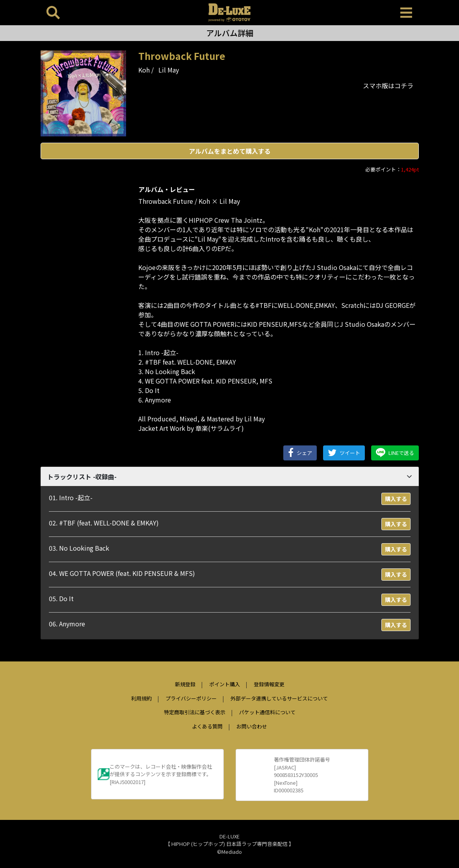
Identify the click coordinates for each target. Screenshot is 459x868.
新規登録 (185, 684)
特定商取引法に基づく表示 (195, 712)
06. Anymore (67, 624)
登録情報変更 (269, 684)
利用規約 (141, 698)
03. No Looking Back (79, 548)
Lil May (169, 70)
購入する (396, 499)
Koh (144, 70)
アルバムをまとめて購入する (230, 151)
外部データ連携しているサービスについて (279, 698)
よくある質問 (207, 726)
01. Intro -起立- (71, 497)
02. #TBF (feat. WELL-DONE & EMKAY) (104, 523)
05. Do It (61, 598)
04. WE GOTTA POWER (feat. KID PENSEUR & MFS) (122, 573)
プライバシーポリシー (191, 698)
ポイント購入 (225, 684)
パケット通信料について (267, 712)
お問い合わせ (252, 726)
